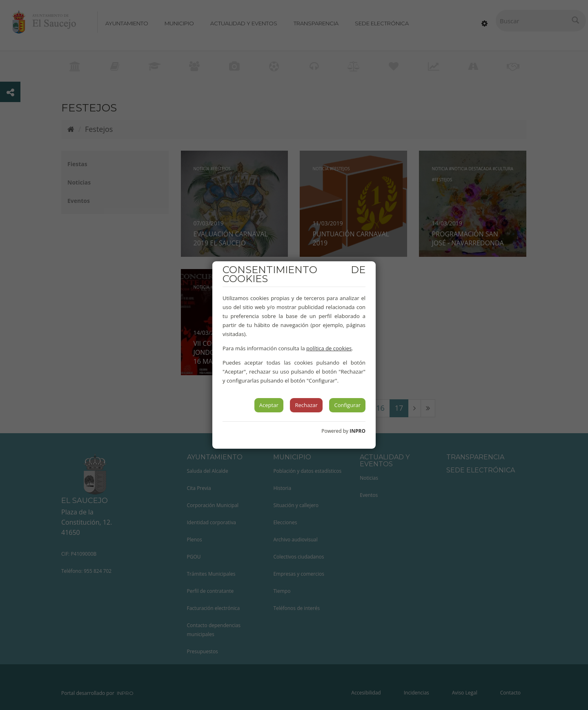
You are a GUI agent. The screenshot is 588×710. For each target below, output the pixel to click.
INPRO (357, 431)
